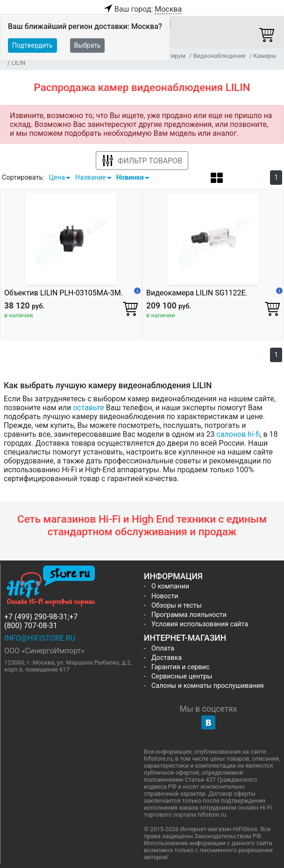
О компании (170, 586)
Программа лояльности (189, 615)
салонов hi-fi (238, 434)
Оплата (163, 648)
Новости (165, 596)
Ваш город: (142, 9)
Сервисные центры (182, 676)
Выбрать (88, 45)
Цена (57, 178)
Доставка (167, 658)
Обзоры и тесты (177, 605)
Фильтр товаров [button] (142, 161)
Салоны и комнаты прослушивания (208, 686)
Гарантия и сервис (180, 667)
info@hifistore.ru (40, 638)
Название (91, 178)
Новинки (130, 178)
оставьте (89, 408)
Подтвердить (32, 45)
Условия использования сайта (200, 624)
